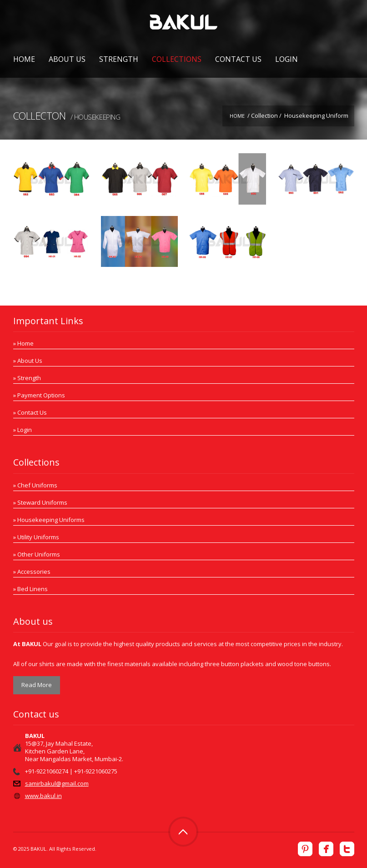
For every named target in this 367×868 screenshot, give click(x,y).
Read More (37, 685)
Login (287, 59)
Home (24, 59)
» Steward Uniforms (40, 502)
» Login (23, 430)
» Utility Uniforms (36, 537)
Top (183, 832)
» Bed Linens (30, 589)
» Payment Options (39, 395)
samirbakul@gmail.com (57, 783)
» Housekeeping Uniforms (49, 520)
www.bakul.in (43, 796)
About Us (67, 59)
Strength (119, 59)
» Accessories (32, 572)
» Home (23, 343)
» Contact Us (30, 412)
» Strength (27, 378)
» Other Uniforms (37, 554)
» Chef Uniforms (35, 485)
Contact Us (238, 59)
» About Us (28, 361)
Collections (177, 59)
